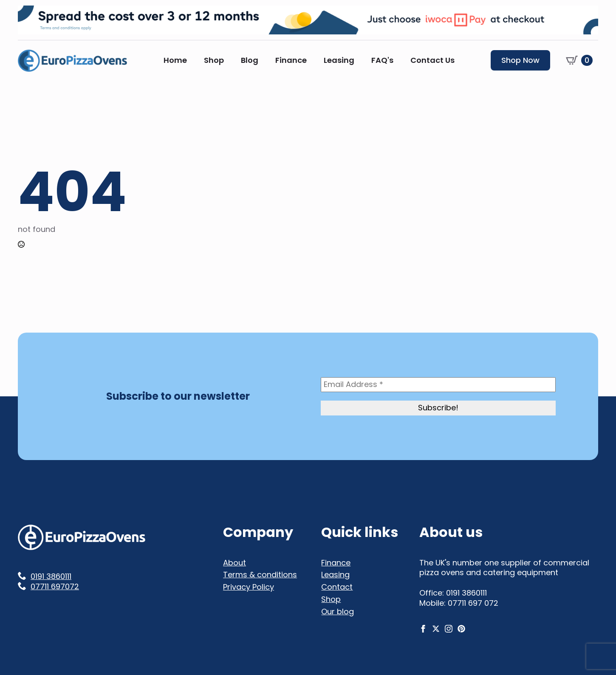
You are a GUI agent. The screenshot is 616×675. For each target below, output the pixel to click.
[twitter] (436, 629)
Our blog (338, 612)
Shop (214, 60)
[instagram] (449, 629)
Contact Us (432, 60)
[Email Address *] (438, 385)
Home (175, 60)
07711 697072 (55, 587)
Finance (291, 60)
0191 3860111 (51, 576)
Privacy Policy (249, 587)
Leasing (339, 60)
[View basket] (579, 60)
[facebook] (423, 629)
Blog (250, 60)
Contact (337, 587)
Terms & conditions (260, 575)
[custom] (461, 629)
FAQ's (382, 60)
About (235, 563)
